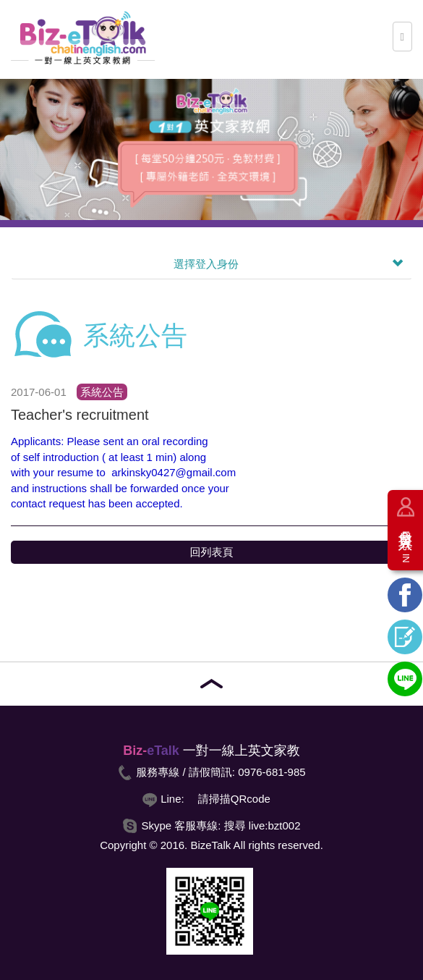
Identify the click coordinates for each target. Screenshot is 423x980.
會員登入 (406, 541)
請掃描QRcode (234, 799)
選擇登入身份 (288, 264)
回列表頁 (212, 552)
